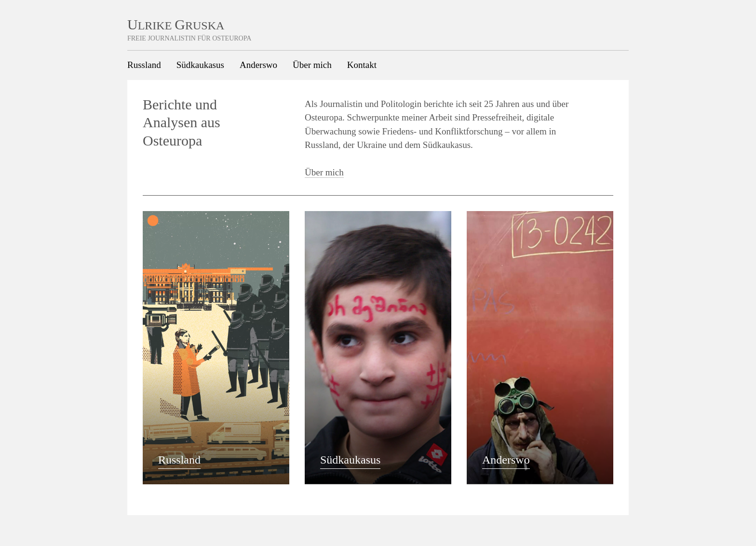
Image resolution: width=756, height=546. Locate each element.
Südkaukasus (200, 65)
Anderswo (258, 65)
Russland (144, 65)
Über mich (312, 65)
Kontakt (362, 65)
